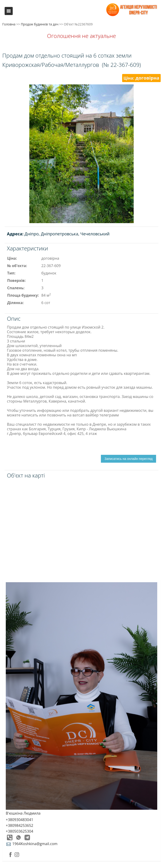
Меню (9, 11)
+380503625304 (20, 831)
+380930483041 (20, 820)
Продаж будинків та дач (40, 24)
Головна (9, 24)
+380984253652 (20, 825)
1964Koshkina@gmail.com (32, 844)
